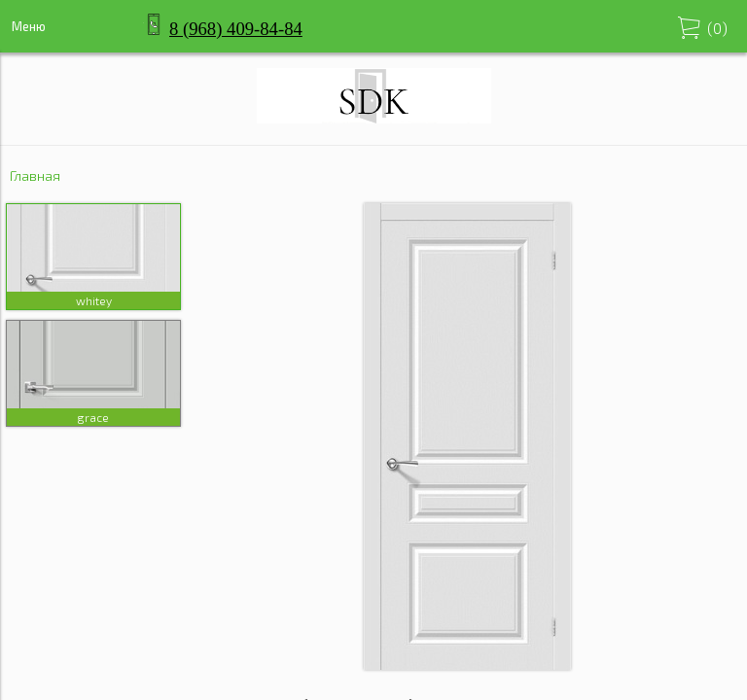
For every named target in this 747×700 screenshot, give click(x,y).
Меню (29, 26)
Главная (35, 175)
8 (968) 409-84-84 (236, 29)
